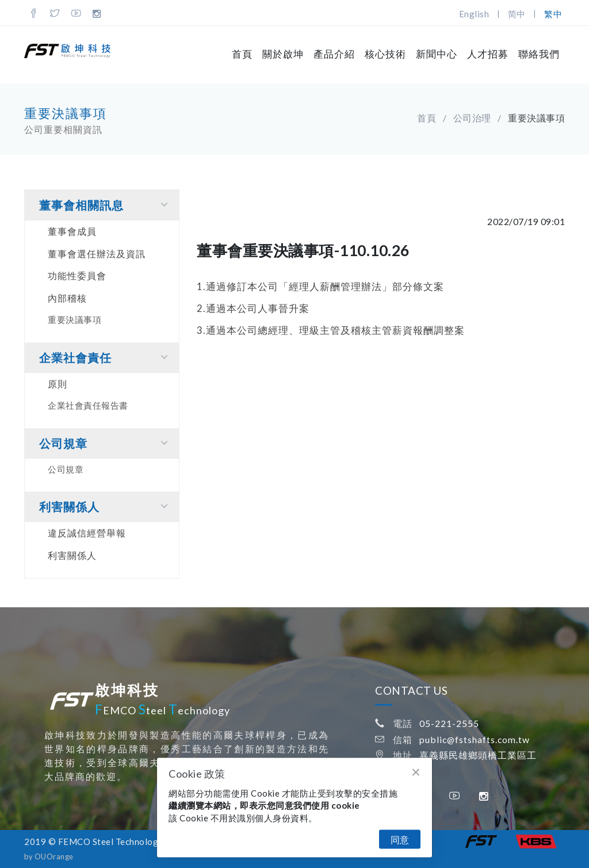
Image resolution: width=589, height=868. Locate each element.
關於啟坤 (283, 54)
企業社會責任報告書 (88, 405)
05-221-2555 (449, 723)
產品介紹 (334, 54)
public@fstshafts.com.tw (475, 739)
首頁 (242, 54)
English (474, 14)
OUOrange (54, 856)
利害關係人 (72, 555)
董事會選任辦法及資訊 (97, 254)
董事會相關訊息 (106, 205)
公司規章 (106, 443)
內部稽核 (67, 298)
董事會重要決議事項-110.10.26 (303, 250)
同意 (400, 840)
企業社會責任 (106, 357)
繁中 (553, 14)
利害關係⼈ (106, 506)
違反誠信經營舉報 (87, 533)
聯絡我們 (539, 54)
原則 (58, 384)
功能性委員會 (77, 275)
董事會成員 (72, 231)
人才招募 (488, 54)
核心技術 (385, 54)
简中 (517, 14)
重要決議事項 (74, 319)
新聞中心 (437, 54)
